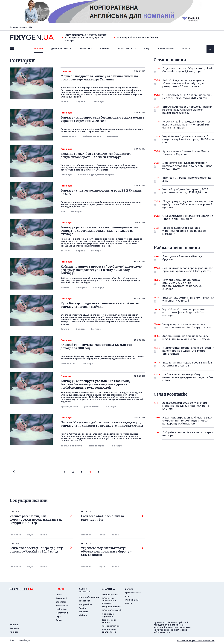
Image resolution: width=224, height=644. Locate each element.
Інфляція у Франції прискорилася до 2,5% (187, 179)
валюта (105, 49)
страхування (166, 49)
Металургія (62, 613)
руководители (69, 406)
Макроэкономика (111, 607)
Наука (30, 535)
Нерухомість (86, 604)
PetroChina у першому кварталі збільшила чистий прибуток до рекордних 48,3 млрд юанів (184, 83)
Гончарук (98, 102)
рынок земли (68, 136)
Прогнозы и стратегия (108, 615)
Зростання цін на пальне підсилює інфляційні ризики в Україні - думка (186, 338)
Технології (15, 535)
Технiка (44, 535)
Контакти (15, 625)
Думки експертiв (61, 49)
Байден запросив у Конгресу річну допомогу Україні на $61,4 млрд (41, 550)
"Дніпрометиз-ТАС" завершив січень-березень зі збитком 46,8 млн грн (187, 97)
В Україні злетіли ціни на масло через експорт (188, 434)
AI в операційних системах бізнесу (136, 38)
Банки (59, 620)
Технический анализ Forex (109, 631)
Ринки (59, 595)
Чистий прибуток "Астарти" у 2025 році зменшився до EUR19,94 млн (185, 191)
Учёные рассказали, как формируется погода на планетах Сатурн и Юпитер (41, 520)
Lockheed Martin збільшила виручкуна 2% (112, 518)
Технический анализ (109, 621)
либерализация (92, 136)
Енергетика (62, 606)
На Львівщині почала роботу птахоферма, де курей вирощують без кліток (188, 377)
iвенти (186, 49)
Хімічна (83, 615)
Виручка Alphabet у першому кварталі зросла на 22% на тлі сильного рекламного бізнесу (188, 110)
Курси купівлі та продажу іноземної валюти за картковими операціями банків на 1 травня (186, 125)
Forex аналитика (111, 626)
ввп (63, 211)
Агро (58, 616)
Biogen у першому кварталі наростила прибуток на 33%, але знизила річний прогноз (188, 204)
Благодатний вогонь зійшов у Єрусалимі (184, 258)
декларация (68, 363)
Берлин (65, 102)
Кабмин (65, 287)
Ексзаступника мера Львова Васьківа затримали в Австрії (187, 364)
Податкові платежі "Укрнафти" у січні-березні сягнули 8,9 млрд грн (188, 70)
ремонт (65, 251)
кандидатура (96, 446)
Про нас (14, 632)
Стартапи (61, 602)
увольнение (91, 406)
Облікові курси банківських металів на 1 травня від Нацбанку (188, 217)
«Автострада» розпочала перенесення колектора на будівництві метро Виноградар (188, 351)
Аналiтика (86, 49)
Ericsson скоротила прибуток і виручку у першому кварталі (188, 299)
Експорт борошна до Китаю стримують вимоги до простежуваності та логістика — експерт (184, 285)
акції (147, 49)
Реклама (14, 628)
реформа (81, 287)
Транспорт (84, 601)
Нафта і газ (62, 609)
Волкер (80, 329)
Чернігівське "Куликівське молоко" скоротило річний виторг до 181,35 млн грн (188, 139)
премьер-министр (71, 446)
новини (38, 49)
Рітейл (82, 608)
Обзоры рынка (110, 595)
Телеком (83, 612)
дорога (80, 251)
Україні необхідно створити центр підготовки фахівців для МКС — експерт (185, 313)
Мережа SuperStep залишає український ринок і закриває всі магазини (184, 231)
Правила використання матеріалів (196, 640)
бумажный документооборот (96, 175)
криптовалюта (127, 49)
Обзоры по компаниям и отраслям (109, 601)
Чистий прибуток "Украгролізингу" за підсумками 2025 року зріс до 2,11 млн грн (85, 38)
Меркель (81, 102)
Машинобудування (89, 597)
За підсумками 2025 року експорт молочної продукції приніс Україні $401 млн (186, 406)
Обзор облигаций (112, 610)
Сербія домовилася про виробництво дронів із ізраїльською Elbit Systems (188, 270)
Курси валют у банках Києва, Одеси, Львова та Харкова (186, 153)
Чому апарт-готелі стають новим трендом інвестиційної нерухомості (186, 326)
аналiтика (108, 589)
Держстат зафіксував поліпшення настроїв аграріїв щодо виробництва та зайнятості (187, 166)
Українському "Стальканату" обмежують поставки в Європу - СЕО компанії (112, 551)
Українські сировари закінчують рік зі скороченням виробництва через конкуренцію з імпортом (187, 421)
